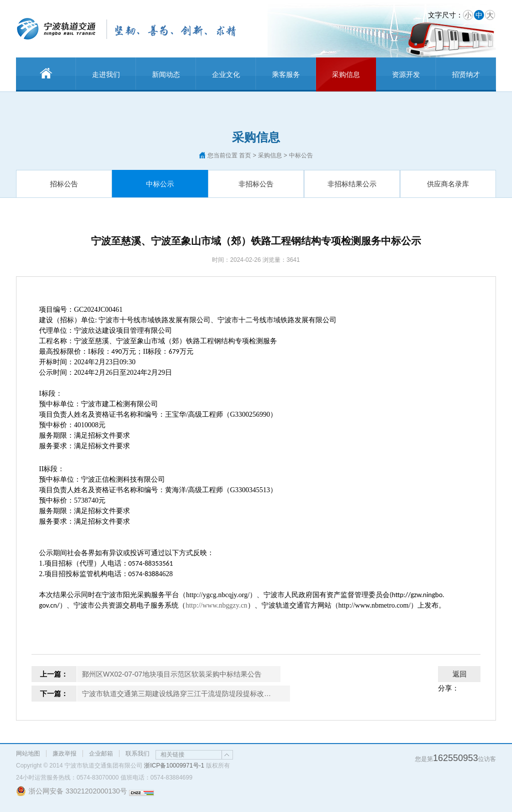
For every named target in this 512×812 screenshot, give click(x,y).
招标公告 (64, 184)
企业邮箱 (101, 754)
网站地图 (28, 754)
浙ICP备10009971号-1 (174, 766)
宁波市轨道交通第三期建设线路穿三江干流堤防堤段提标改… (176, 694)
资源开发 (406, 74)
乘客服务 (286, 74)
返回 (459, 674)
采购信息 (346, 74)
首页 (245, 155)
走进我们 (106, 74)
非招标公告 (256, 184)
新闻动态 (166, 74)
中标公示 (160, 184)
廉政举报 (64, 754)
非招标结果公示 (352, 184)
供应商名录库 (448, 184)
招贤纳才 (466, 74)
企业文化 (226, 74)
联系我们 (137, 754)
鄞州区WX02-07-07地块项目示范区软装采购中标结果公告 (172, 674)
